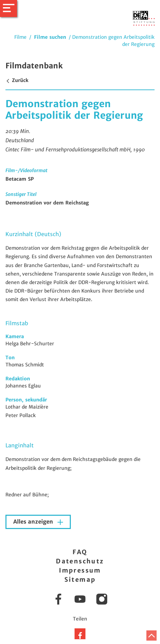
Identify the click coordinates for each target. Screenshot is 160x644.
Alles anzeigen (34, 522)
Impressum (80, 570)
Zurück (17, 80)
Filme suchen (50, 37)
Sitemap (80, 580)
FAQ (80, 552)
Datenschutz (80, 561)
